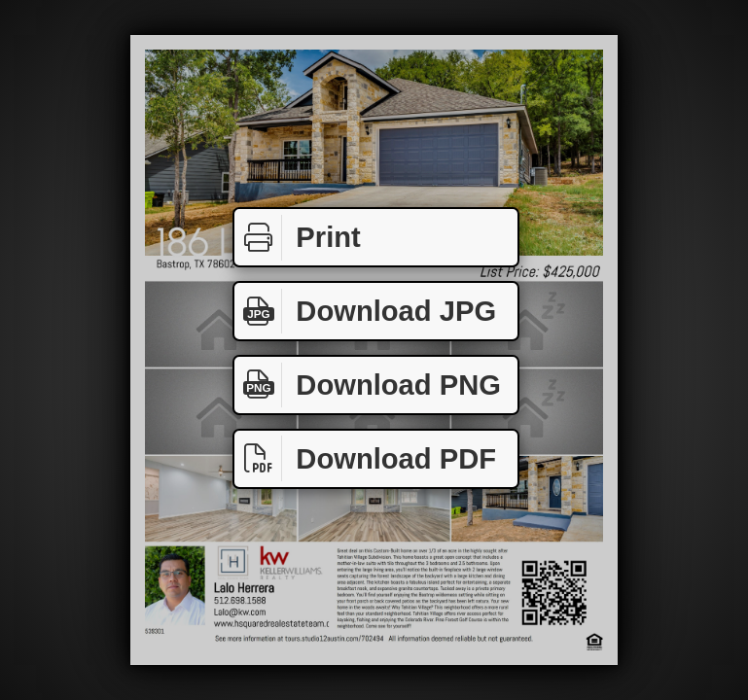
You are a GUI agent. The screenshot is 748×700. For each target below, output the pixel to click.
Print (298, 238)
